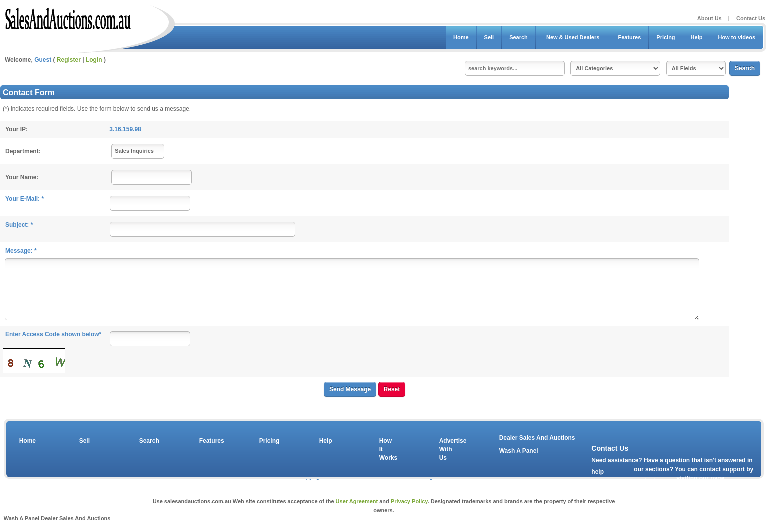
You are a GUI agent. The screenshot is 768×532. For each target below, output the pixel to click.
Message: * (21, 251)
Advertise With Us (447, 449)
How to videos (737, 37)
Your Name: (22, 177)
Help (697, 37)
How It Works (387, 449)
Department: (23, 151)
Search (519, 37)
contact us (649, 481)
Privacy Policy (409, 501)
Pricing (666, 37)
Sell (489, 37)
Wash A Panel (22, 518)
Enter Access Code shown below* (53, 334)
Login (94, 60)
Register (69, 60)
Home (461, 37)
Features (629, 37)
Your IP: (17, 129)
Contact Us (751, 18)
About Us (710, 18)
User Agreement (357, 501)
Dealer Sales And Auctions (537, 438)
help (598, 472)
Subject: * (19, 225)
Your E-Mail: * (25, 199)
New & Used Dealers (573, 37)
